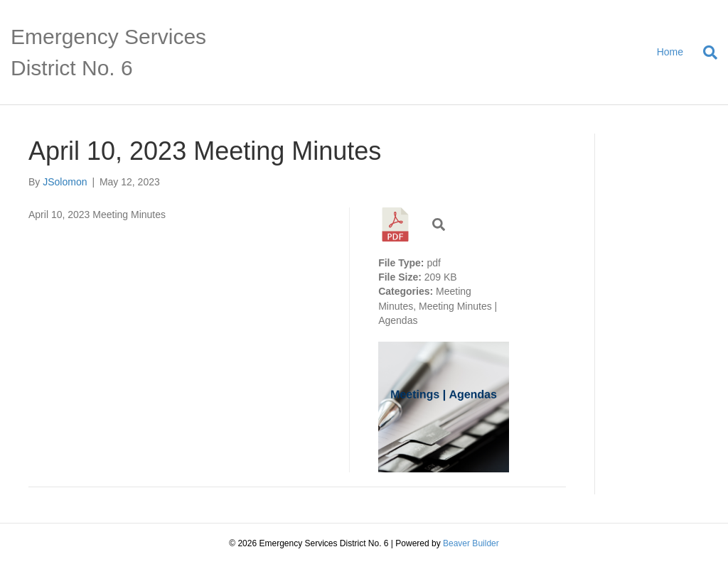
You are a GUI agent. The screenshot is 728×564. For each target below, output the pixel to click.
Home (670, 52)
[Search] (705, 53)
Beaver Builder (471, 543)
